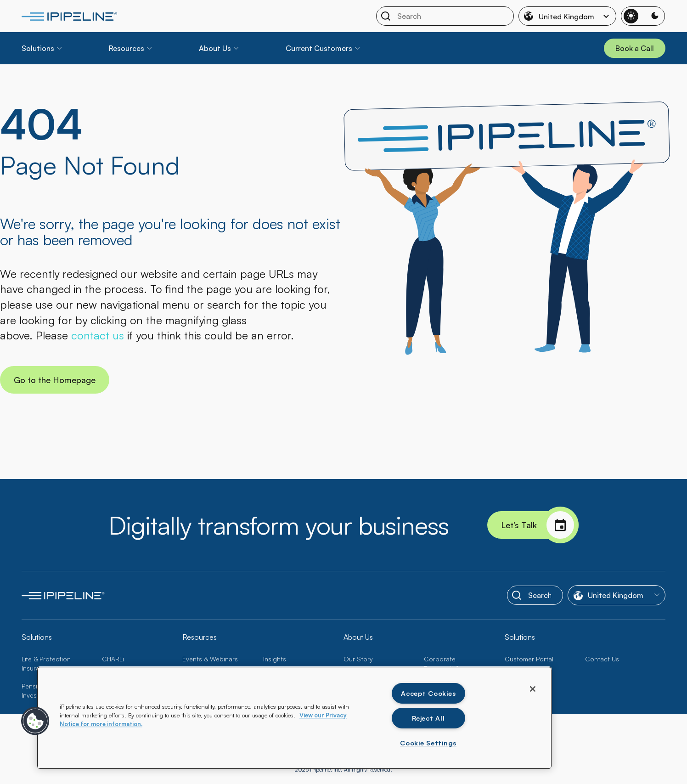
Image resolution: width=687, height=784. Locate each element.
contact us (98, 335)
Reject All (428, 718)
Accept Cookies (428, 693)
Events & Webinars (210, 659)
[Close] (533, 689)
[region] (294, 718)
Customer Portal (529, 659)
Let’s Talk (540, 525)
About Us (215, 48)
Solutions (38, 48)
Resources (127, 48)
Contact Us (602, 659)
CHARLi (113, 659)
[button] (35, 721)
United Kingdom (568, 16)
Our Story (358, 659)
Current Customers (319, 48)
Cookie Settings (428, 743)
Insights (275, 659)
